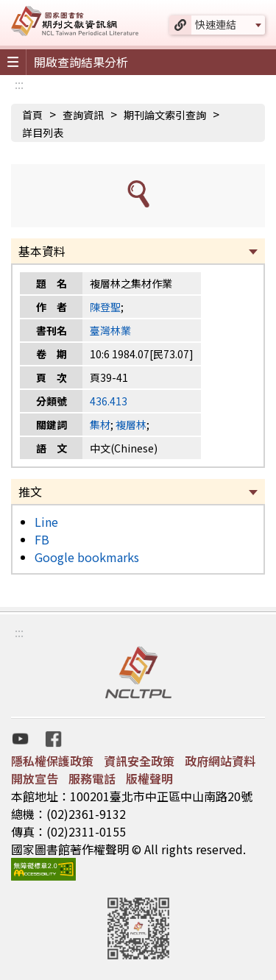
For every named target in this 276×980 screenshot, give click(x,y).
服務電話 (92, 778)
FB (42, 539)
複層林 (131, 425)
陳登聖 (105, 307)
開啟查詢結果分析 (81, 62)
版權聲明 (149, 778)
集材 (100, 425)
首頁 (32, 115)
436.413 (109, 401)
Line (46, 522)
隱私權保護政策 (52, 761)
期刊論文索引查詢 (165, 115)
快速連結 (216, 24)
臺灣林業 (110, 330)
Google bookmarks (87, 557)
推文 (30, 491)
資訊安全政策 (139, 761)
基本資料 (42, 251)
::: (19, 84)
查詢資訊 (83, 115)
